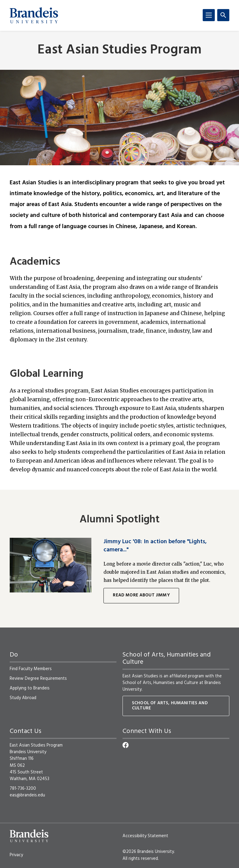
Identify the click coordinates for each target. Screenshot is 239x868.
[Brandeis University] (34, 15)
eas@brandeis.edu (27, 795)
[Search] (223, 15)
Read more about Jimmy (141, 595)
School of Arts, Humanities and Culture (160, 683)
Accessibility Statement (145, 836)
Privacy (16, 855)
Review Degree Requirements (38, 679)
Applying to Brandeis (30, 688)
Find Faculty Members (31, 669)
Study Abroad (23, 698)
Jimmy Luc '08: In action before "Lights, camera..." (155, 546)
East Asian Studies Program (119, 50)
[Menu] (209, 15)
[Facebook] (126, 745)
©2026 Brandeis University (148, 852)
